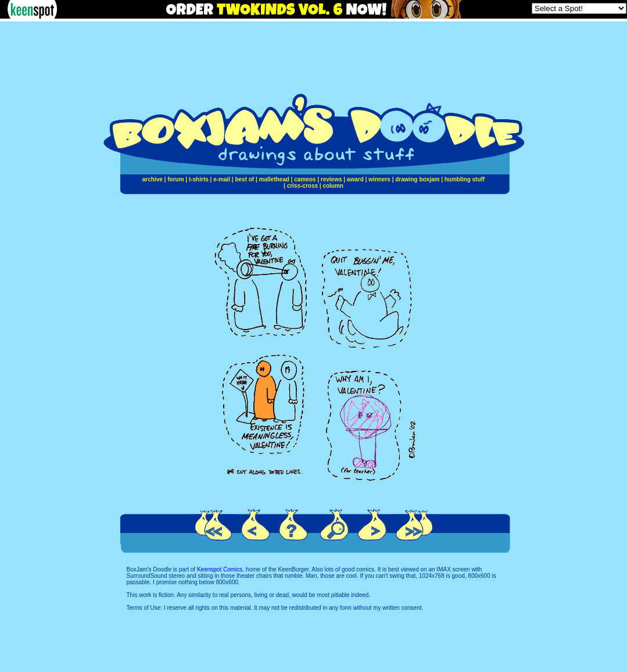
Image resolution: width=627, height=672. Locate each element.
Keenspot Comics (220, 569)
